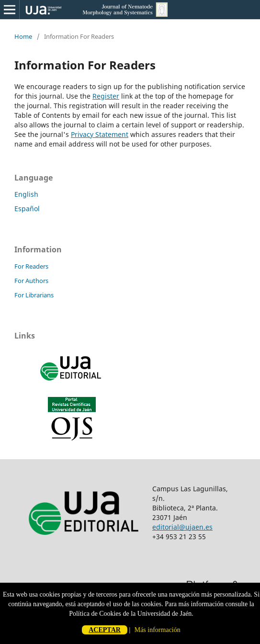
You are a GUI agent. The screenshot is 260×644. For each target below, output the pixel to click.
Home (23, 36)
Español (27, 209)
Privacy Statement (100, 134)
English (26, 194)
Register (106, 96)
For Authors (31, 281)
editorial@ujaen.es (182, 527)
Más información (158, 630)
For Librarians (34, 295)
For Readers (31, 266)
